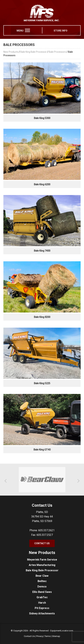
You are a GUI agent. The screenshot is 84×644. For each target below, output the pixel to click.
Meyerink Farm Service (42, 560)
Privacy (40, 636)
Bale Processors (57, 52)
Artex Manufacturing (42, 565)
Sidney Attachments (42, 613)
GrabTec (42, 597)
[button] (6, 481)
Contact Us (42, 543)
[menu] (27, 30)
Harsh (42, 603)
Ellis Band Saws (42, 592)
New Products (11, 52)
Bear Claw (42, 576)
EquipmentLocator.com (62, 631)
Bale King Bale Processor (34, 52)
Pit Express (42, 608)
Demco (42, 587)
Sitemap (56, 636)
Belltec (42, 581)
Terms (48, 636)
